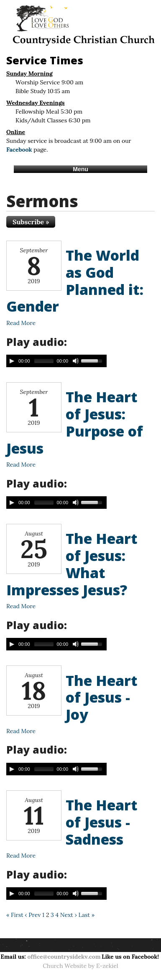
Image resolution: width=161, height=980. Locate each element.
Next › (69, 915)
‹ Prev (33, 915)
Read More (21, 323)
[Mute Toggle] (76, 361)
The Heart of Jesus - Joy (102, 698)
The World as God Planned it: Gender (75, 281)
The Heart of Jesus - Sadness (102, 822)
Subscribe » (31, 222)
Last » (86, 915)
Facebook (19, 150)
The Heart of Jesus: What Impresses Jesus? (72, 564)
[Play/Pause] (12, 361)
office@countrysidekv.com (64, 957)
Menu (80, 169)
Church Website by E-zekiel (80, 966)
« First (15, 915)
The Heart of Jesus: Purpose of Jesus (75, 422)
